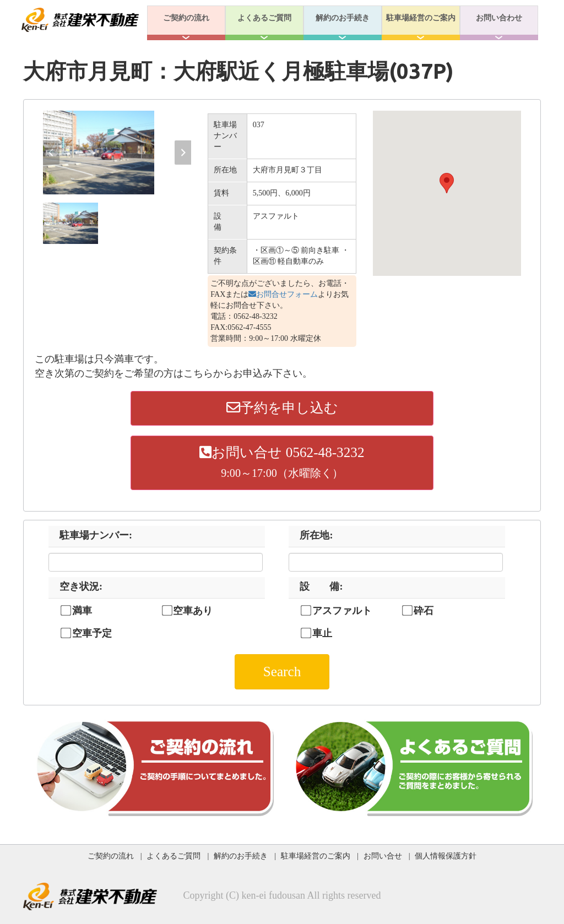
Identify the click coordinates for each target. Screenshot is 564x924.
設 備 (321, 586)
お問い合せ (383, 856)
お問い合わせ (499, 18)
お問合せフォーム (283, 294)
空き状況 (81, 586)
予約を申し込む (282, 408)
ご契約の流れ (186, 18)
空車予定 (92, 633)
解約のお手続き (343, 18)
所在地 (316, 535)
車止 (322, 633)
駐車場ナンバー (96, 535)
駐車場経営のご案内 (421, 18)
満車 (82, 611)
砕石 (424, 611)
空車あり (193, 611)
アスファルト (342, 611)
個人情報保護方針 (446, 856)
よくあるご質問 (264, 18)
